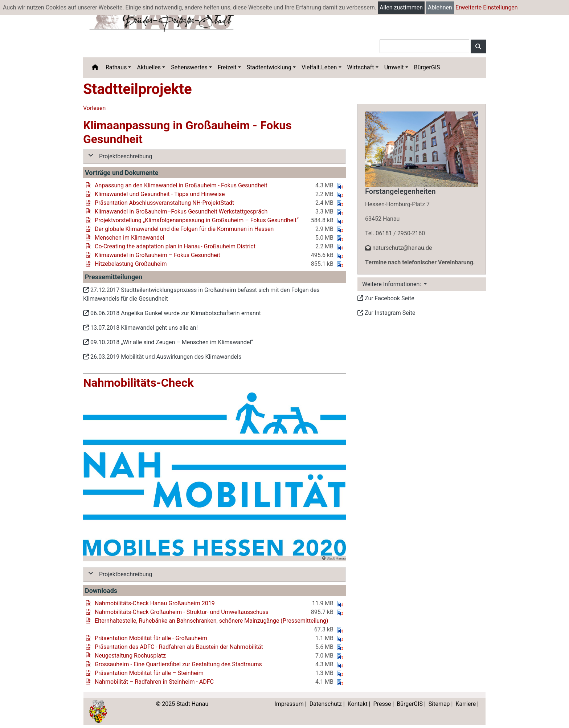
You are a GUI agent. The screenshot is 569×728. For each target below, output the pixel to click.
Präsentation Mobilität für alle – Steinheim (149, 673)
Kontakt (358, 704)
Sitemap (439, 704)
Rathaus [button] (116, 67)
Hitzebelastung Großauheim (131, 264)
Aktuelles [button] (149, 67)
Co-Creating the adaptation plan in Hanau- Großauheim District (175, 246)
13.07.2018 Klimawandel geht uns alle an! (140, 328)
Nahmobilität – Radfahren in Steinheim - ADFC (154, 682)
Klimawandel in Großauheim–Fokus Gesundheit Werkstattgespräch (181, 212)
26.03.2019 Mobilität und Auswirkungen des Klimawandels (162, 357)
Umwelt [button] (394, 67)
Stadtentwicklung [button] (269, 67)
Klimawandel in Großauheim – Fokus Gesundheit (157, 255)
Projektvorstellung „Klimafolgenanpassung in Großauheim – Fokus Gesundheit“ (197, 220)
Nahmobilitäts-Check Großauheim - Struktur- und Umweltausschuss (182, 612)
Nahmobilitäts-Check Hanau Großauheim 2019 (155, 603)
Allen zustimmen (401, 7)
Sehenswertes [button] (189, 67)
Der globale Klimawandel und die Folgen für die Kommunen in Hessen (184, 229)
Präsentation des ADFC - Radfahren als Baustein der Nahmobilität (179, 647)
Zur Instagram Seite (386, 313)
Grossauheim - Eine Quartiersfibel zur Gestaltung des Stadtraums (178, 664)
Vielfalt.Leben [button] (319, 67)
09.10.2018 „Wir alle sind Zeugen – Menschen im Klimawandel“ (168, 342)
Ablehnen (440, 7)
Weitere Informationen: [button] (392, 284)
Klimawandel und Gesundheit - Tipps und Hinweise (160, 194)
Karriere (466, 704)
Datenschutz (326, 704)
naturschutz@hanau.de (398, 248)
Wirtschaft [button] (361, 67)
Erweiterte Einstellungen (487, 7)
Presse (382, 704)
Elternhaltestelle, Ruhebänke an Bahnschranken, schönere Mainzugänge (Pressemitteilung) (212, 621)
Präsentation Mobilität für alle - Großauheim (151, 638)
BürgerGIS (427, 67)
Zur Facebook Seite (386, 298)
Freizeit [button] (227, 67)
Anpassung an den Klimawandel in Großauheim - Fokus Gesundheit (181, 185)
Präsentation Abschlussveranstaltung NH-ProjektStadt (164, 203)
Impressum (289, 704)
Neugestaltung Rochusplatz (130, 656)
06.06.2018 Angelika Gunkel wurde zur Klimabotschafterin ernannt (172, 313)
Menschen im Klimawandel (129, 238)
